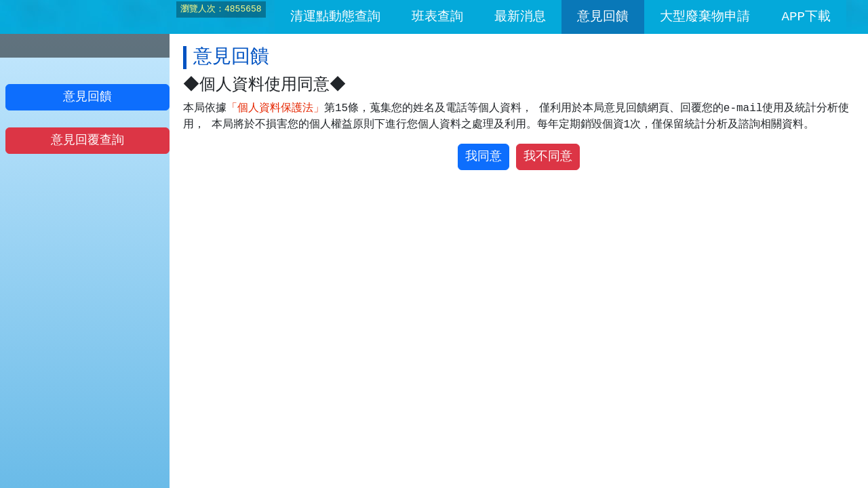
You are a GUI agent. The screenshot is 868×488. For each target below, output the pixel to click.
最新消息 (520, 17)
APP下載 (806, 17)
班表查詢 (437, 17)
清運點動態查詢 (335, 17)
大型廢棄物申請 (705, 17)
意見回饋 (603, 17)
